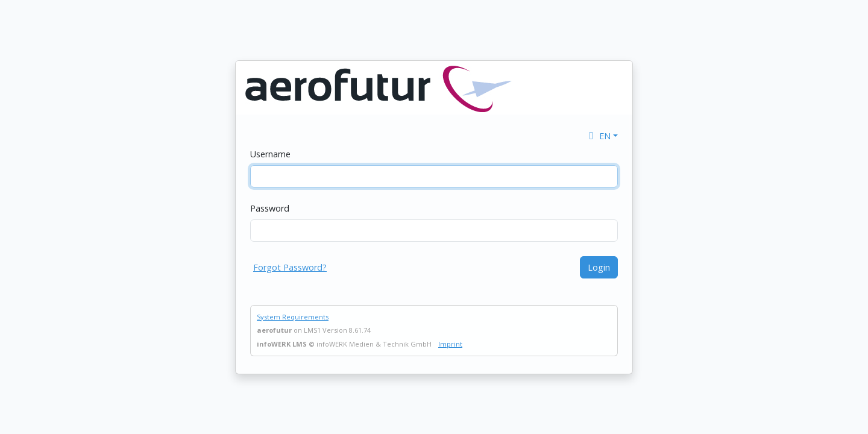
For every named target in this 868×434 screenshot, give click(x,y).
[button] (602, 136)
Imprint (450, 344)
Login (599, 267)
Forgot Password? (290, 267)
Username (270, 154)
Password (270, 208)
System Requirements (293, 317)
